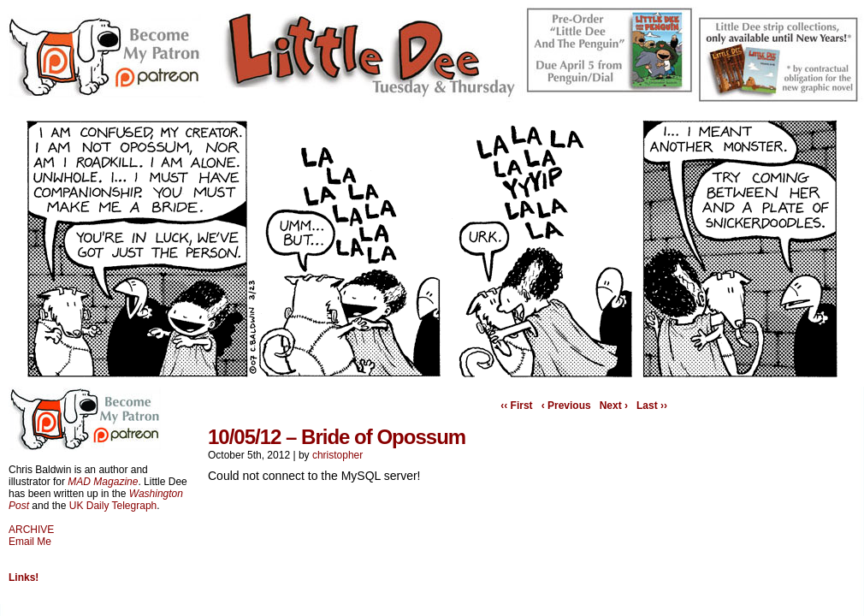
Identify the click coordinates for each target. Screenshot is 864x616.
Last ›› (652, 406)
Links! (24, 577)
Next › (614, 406)
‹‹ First (516, 406)
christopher (337, 455)
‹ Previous (566, 406)
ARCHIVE (31, 530)
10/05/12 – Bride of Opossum (337, 437)
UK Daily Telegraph (113, 506)
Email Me (30, 542)
